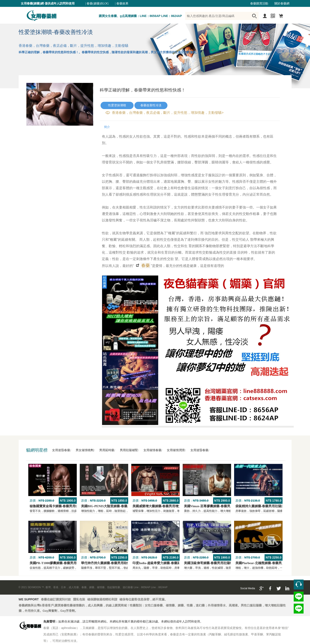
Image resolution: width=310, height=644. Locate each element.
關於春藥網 (282, 4)
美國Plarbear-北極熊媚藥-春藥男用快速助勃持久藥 (271, 563)
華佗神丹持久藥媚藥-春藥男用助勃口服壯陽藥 (114, 563)
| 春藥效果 (122, 4)
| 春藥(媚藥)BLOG (97, 4)
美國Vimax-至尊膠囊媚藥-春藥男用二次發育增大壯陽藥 (223, 506)
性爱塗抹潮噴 (117, 105)
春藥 (145, 265)
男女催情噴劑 (85, 450)
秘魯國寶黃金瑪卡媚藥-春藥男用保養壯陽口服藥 (64, 506)
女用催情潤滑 (176, 450)
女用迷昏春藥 (61, 450)
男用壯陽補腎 (129, 450)
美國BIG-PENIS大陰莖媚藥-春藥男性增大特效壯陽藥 (119, 506)
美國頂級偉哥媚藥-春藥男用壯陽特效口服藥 (215, 563)
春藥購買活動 (259, 4)
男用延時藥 (107, 450)
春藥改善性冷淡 (151, 105)
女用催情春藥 (152, 450)
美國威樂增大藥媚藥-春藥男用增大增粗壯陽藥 (165, 506)
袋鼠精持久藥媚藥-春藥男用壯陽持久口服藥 (266, 506)
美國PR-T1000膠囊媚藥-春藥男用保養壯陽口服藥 (64, 563)
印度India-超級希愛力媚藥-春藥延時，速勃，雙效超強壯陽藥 (176, 563)
